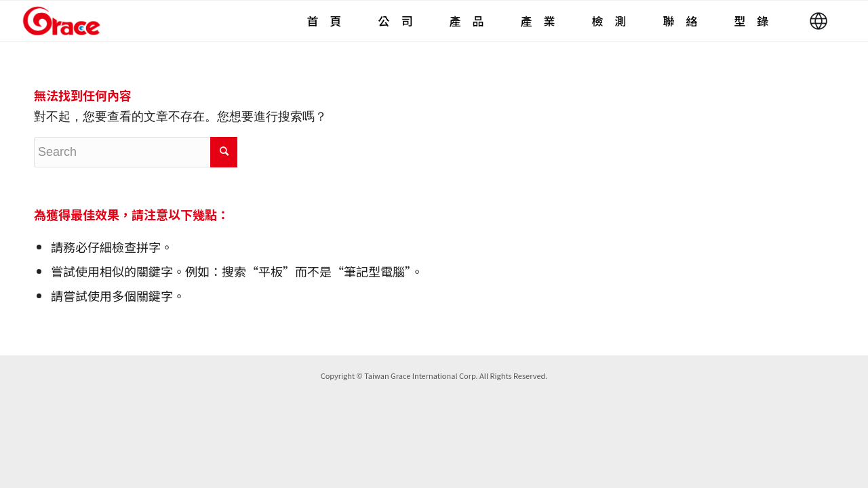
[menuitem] (324, 21)
